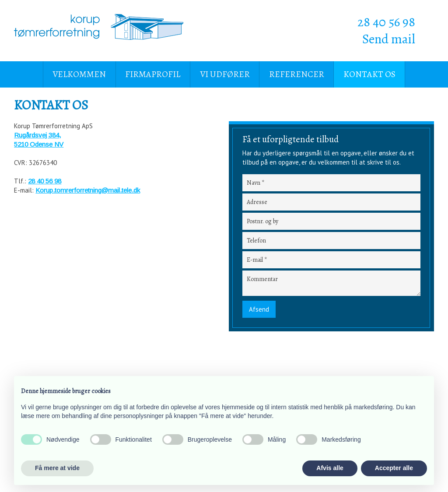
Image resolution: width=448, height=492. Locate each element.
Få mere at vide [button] (57, 468)
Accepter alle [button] (394, 468)
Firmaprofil (153, 74)
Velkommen (79, 74)
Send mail (389, 39)
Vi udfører (225, 74)
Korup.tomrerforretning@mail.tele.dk (88, 190)
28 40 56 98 (386, 22)
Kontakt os (369, 74)
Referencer (297, 74)
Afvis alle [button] (330, 468)
